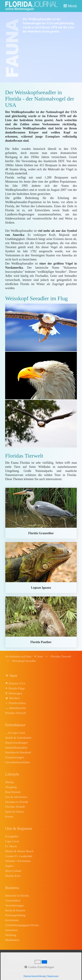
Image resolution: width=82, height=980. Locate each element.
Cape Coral (12, 841)
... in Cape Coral (15, 733)
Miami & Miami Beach (19, 851)
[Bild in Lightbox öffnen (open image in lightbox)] (41, 327)
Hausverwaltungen (16, 743)
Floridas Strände (15, 807)
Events (9, 816)
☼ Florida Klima (15, 703)
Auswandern (13, 900)
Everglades (12, 836)
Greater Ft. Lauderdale (19, 856)
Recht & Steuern (15, 910)
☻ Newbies (12, 698)
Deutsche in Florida (17, 896)
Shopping (11, 787)
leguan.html (41, 568)
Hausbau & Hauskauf (18, 752)
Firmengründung (15, 915)
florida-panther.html (41, 622)
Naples (9, 866)
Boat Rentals (13, 792)
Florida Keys (13, 876)
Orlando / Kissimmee (18, 861)
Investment (12, 920)
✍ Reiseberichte (16, 708)
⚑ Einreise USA (15, 683)
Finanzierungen (14, 757)
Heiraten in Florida (17, 802)
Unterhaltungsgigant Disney (22, 925)
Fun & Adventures (16, 797)
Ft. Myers (11, 846)
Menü (72, 6)
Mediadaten (12, 940)
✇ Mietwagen (14, 693)
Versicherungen (14, 905)
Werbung (11, 935)
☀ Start (38, 656)
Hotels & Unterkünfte (18, 738)
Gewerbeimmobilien (18, 762)
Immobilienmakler (16, 748)
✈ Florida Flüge (15, 688)
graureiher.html (41, 513)
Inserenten (11, 930)
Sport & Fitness (15, 812)
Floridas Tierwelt (15, 713)
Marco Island (13, 871)
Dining (9, 782)
